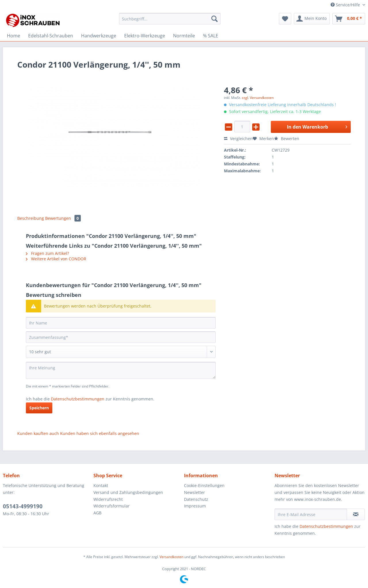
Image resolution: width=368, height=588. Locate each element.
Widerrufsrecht (108, 499)
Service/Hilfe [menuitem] (346, 5)
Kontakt (101, 485)
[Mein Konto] (312, 19)
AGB (97, 513)
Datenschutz (196, 499)
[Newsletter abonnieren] (356, 514)
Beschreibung (31, 218)
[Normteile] (184, 36)
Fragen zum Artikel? (47, 253)
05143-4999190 (23, 506)
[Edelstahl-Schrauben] (51, 36)
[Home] (14, 36)
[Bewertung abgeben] (121, 352)
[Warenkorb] (349, 19)
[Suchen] (214, 19)
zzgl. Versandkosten (258, 98)
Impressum (195, 506)
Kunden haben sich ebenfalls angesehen (100, 433)
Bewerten (287, 139)
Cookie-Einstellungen (204, 485)
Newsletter (194, 492)
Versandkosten (171, 557)
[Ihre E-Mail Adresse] (311, 514)
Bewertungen (63, 218)
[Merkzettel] (285, 19)
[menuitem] (170, 21)
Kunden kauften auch (38, 433)
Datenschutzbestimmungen (78, 399)
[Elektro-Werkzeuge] (145, 36)
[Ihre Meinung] (121, 370)
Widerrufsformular (112, 506)
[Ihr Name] (121, 323)
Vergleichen (238, 139)
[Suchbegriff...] (170, 19)
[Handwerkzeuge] (99, 36)
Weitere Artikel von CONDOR (56, 259)
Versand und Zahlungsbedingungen (128, 492)
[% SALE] (211, 36)
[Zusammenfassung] (121, 337)
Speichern (39, 408)
